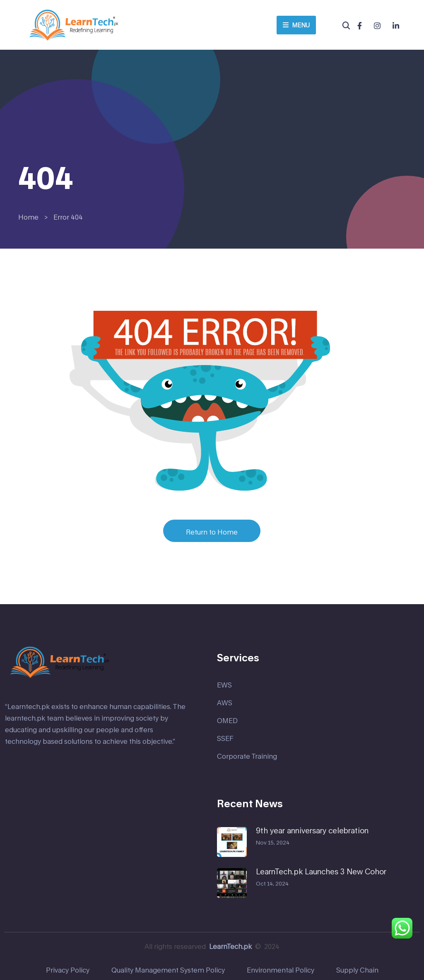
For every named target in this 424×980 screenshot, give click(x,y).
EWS (224, 685)
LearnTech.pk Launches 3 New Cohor (321, 871)
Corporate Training (247, 756)
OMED (227, 720)
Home (28, 217)
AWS (225, 703)
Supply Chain (357, 970)
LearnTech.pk (230, 946)
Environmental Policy (281, 970)
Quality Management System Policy (168, 970)
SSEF (225, 738)
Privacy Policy (68, 970)
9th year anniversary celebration (312, 830)
